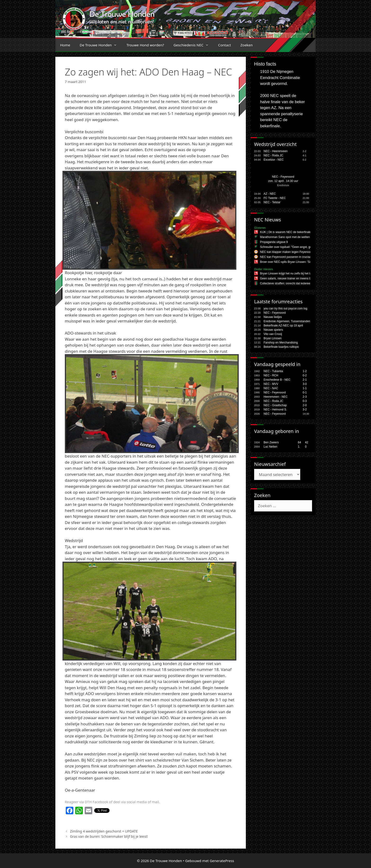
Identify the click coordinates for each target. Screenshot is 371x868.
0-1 (305, 392)
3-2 (305, 410)
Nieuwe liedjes (273, 317)
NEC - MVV (271, 384)
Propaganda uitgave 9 (274, 242)
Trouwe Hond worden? (145, 45)
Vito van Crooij (273, 334)
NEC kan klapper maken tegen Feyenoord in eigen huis (295, 252)
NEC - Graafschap (275, 405)
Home (65, 45)
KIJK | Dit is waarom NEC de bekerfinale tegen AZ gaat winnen (300, 232)
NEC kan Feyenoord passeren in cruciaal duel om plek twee (298, 257)
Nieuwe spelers (273, 330)
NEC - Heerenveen (276, 151)
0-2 (305, 375)
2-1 (305, 380)
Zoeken (247, 45)
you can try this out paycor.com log (285, 308)
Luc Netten (270, 447)
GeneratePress (222, 861)
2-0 (305, 405)
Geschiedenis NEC (193, 45)
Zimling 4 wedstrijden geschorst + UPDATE (104, 831)
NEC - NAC (271, 388)
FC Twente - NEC (275, 198)
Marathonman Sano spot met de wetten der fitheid (291, 237)
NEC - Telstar (272, 202)
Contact (225, 45)
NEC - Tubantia (273, 371)
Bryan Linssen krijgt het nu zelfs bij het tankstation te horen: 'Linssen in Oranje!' (310, 273)
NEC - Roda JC (273, 155)
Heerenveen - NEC (276, 397)
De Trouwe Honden (101, 45)
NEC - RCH (271, 375)
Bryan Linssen (273, 338)
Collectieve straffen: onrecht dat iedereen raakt (289, 283)
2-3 (305, 397)
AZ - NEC (270, 194)
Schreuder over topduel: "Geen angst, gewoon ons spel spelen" (300, 247)
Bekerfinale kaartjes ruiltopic (281, 347)
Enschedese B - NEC (277, 380)
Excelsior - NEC (274, 160)
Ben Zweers (271, 442)
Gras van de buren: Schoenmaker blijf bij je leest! (109, 836)
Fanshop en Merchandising (281, 343)
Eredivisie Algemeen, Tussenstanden (287, 321)
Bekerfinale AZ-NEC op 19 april (283, 326)
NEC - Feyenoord (283, 177)
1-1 (305, 388)
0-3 (305, 401)
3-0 (305, 384)
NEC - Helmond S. (275, 410)
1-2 (305, 371)
